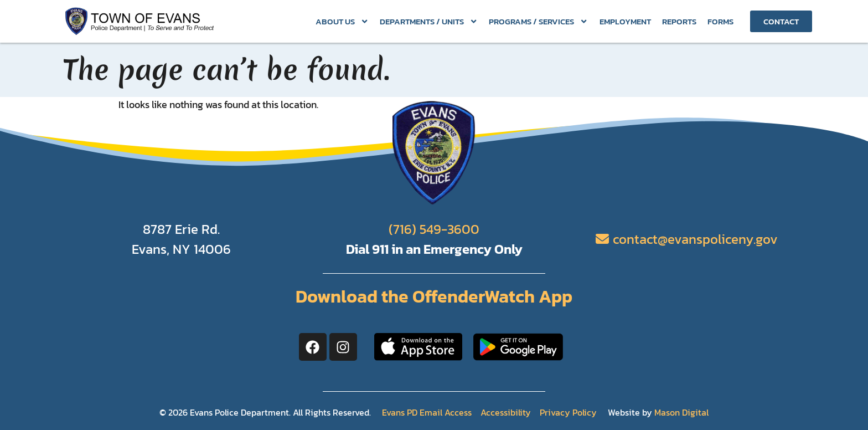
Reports (679, 21)
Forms (720, 21)
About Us (342, 21)
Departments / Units (429, 21)
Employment (625, 21)
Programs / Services (538, 21)
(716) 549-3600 (434, 229)
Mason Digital (681, 412)
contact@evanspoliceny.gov (695, 239)
